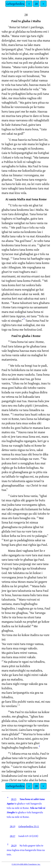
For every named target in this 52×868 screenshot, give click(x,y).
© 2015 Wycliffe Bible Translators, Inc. (26, 864)
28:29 (14, 845)
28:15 (14, 799)
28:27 (12, 836)
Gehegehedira (15, 4)
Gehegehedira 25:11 (29, 826)
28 (36, 4)
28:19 (12, 826)
